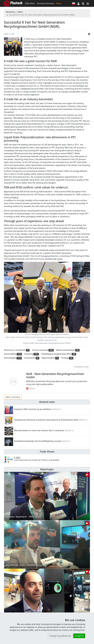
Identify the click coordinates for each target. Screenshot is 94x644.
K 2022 (37, 459)
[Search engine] (83, 3)
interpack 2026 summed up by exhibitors (33, 409)
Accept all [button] (79, 636)
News (59, 3)
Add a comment (13, 397)
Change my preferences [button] (60, 636)
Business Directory (46, 3)
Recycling (10, 12)
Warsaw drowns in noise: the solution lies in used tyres (39, 430)
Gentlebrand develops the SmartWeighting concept (38, 441)
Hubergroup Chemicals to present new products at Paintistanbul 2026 (46, 420)
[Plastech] (13, 3)
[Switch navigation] (88, 3)
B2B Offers (30, 3)
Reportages (47, 469)
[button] (78, 3)
